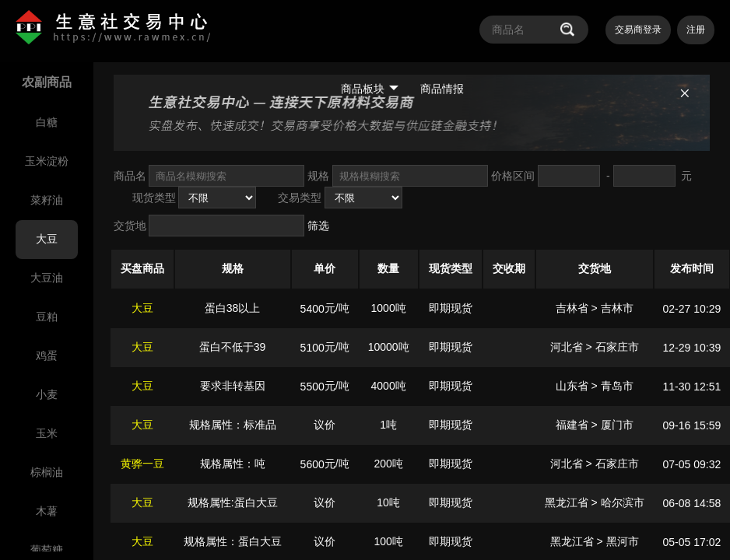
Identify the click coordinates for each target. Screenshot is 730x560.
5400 (312, 309)
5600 (312, 464)
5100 (312, 348)
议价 (325, 425)
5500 (312, 387)
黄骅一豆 (142, 464)
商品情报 (442, 89)
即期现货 (451, 308)
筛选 (318, 226)
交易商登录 (638, 30)
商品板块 (370, 89)
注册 (696, 30)
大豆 (142, 308)
